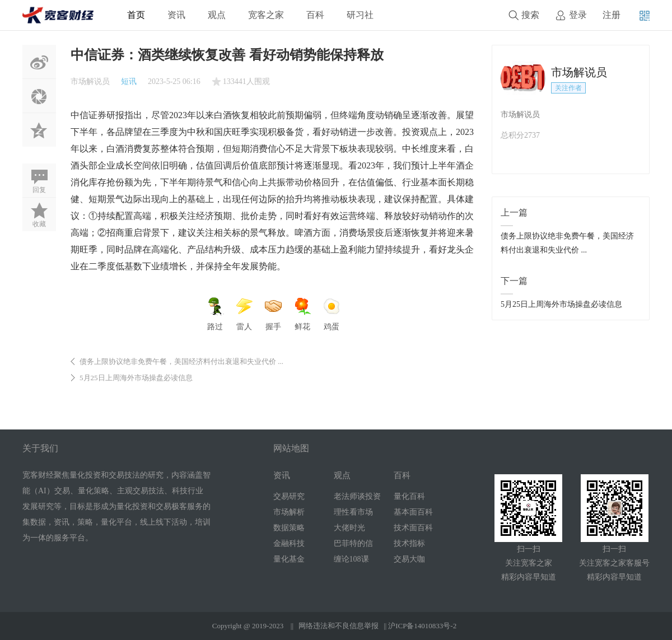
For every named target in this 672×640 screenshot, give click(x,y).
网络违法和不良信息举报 (339, 626)
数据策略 (289, 528)
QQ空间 (39, 130)
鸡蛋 (332, 314)
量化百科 (409, 496)
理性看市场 (353, 512)
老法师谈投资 (357, 496)
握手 (273, 314)
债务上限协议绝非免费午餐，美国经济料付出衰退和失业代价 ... (181, 361)
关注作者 (568, 88)
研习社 (360, 15)
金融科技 (289, 543)
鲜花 (302, 314)
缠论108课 (351, 559)
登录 (578, 15)
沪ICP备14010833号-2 (422, 626)
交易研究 (289, 496)
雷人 (244, 314)
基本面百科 (413, 512)
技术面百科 (413, 528)
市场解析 (289, 512)
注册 (612, 15)
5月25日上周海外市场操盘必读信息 (136, 378)
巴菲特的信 (353, 543)
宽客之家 (266, 15)
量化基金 (289, 559)
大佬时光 (349, 528)
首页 (136, 15)
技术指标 (409, 543)
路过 (215, 314)
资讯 (176, 15)
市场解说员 (90, 81)
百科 (315, 15)
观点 (217, 15)
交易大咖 (409, 559)
